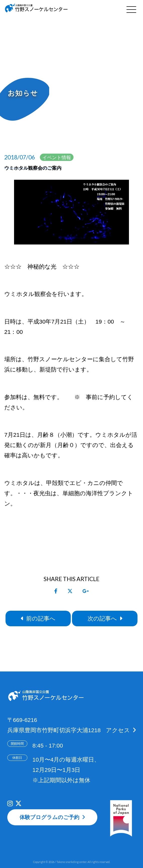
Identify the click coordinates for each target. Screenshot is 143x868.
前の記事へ (41, 618)
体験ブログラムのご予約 (49, 817)
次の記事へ (102, 618)
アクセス (118, 730)
